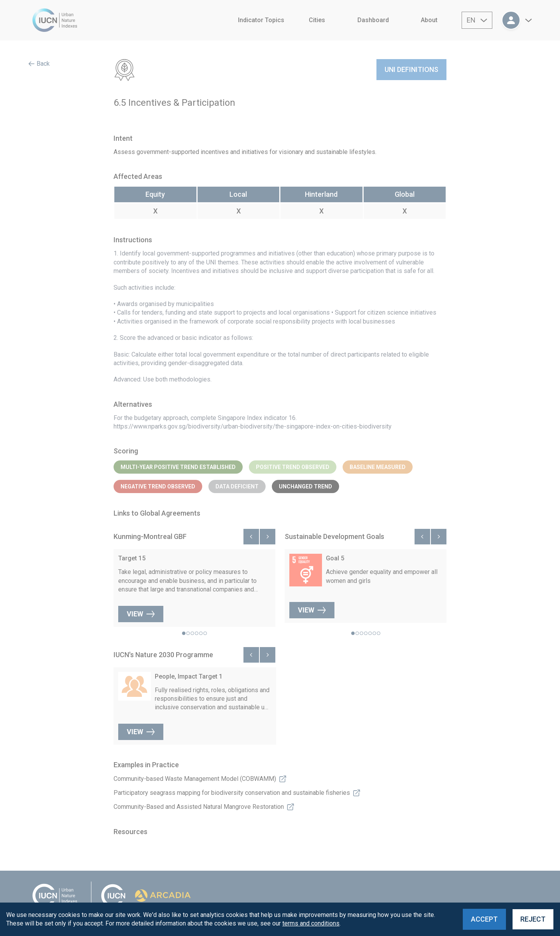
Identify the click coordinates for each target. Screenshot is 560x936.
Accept (484, 919)
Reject (533, 919)
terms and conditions (311, 923)
